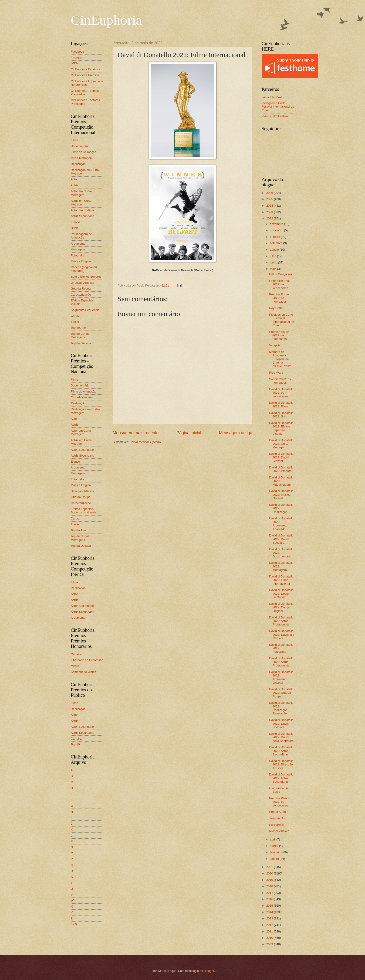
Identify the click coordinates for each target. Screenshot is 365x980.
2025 (270, 199)
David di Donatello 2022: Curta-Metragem (281, 444)
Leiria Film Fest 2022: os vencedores (279, 284)
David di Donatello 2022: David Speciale (281, 539)
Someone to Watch (83, 672)
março (274, 846)
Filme (74, 140)
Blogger (209, 971)
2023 (270, 212)
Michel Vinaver (279, 831)
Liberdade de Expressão (87, 660)
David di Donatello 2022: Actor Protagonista (281, 621)
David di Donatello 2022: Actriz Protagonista (281, 662)
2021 (270, 867)
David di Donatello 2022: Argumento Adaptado (281, 524)
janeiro (275, 859)
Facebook (77, 52)
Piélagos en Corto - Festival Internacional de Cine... (282, 320)
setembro (276, 243)
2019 (270, 880)
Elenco (75, 222)
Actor (74, 179)
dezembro (277, 224)
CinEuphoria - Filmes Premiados (85, 92)
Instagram (77, 57)
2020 (270, 873)
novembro (277, 230)
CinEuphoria (106, 20)
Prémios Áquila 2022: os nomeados (279, 335)
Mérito (75, 666)
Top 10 (75, 744)
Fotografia (78, 255)
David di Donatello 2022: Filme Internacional (281, 580)
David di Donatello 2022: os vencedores (281, 393)
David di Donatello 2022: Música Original (281, 495)
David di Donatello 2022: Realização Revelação (281, 708)
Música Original (81, 261)
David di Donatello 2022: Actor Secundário (281, 751)
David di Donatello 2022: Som (281, 415)
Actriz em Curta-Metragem (82, 202)
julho (273, 256)
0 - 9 (74, 924)
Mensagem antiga (236, 433)
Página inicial (189, 433)
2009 (270, 944)
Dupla (75, 228)
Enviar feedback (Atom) (145, 442)
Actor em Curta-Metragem (81, 193)
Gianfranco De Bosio (279, 790)
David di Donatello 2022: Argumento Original (281, 677)
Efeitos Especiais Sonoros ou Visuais (84, 511)
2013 (270, 918)
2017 (270, 893)
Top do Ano (78, 328)
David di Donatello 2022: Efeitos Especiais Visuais (281, 428)
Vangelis (275, 345)
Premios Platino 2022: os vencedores (280, 802)
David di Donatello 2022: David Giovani (281, 457)
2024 (270, 206)
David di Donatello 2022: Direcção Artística (281, 765)
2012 (270, 925)
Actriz (74, 185)
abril (273, 839)
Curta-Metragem (82, 158)
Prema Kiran (277, 812)
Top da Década (81, 343)
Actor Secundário (82, 210)
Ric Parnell (276, 825)
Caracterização (81, 295)
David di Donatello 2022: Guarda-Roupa (281, 693)
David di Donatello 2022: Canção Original (281, 607)
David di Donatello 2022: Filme (281, 404)
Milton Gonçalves (281, 274)
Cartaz (75, 316)
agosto (275, 250)
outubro (275, 237)
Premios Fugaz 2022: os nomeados (279, 298)
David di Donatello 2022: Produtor (281, 469)
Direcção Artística (82, 283)
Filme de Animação (84, 152)
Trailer (75, 322)
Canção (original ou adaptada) (84, 269)
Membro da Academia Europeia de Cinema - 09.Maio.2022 (280, 359)
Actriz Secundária (83, 216)
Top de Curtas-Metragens (81, 335)
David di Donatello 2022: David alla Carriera (282, 635)
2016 (270, 899)
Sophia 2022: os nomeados (280, 381)
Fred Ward (276, 373)
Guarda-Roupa (81, 289)
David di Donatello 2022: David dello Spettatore (281, 737)
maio (273, 269)
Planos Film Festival (275, 116)
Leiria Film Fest (272, 97)
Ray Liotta (276, 308)
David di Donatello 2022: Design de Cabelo (281, 594)
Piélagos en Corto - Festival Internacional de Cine (278, 107)
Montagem (78, 249)
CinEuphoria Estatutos (86, 69)
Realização (78, 164)
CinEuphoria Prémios (85, 75)
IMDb (74, 63)
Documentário (80, 146)
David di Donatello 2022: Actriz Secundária (281, 778)
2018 (270, 886)
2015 (270, 906)
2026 (270, 193)
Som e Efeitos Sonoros (86, 277)
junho (274, 262)
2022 (270, 218)
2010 (270, 938)
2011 (270, 931)
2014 (270, 912)
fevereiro (276, 852)
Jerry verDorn (278, 818)
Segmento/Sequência (85, 310)
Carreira (76, 654)
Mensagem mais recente (136, 433)
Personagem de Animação (81, 236)
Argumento (78, 244)
